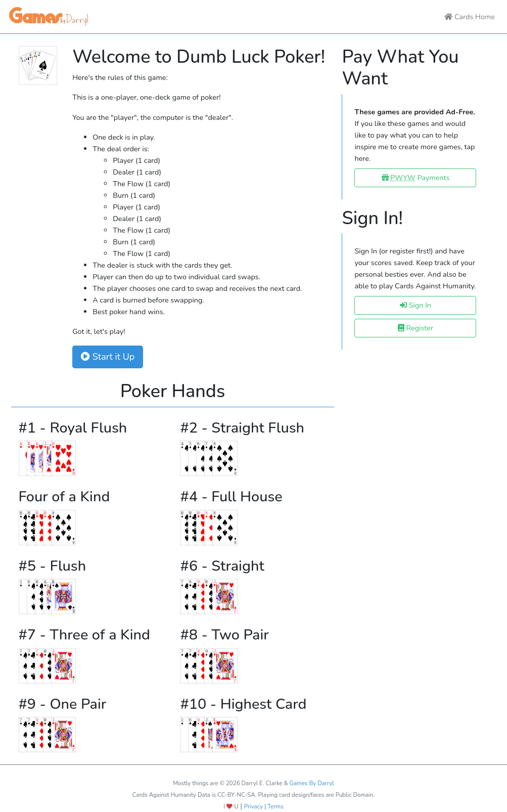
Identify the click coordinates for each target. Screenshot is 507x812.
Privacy (253, 806)
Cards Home (470, 17)
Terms (275, 806)
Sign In (416, 305)
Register (416, 328)
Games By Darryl (312, 783)
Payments (416, 178)
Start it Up (108, 357)
